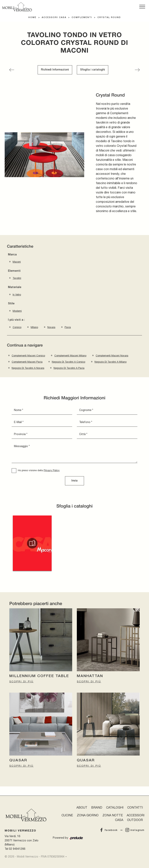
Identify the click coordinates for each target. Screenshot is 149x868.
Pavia (68, 327)
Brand (97, 807)
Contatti (135, 807)
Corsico (17, 327)
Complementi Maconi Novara (112, 356)
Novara (51, 327)
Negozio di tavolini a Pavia (69, 368)
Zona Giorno (88, 815)
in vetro (17, 295)
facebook (109, 830)
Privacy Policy (52, 470)
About (82, 807)
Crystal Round (109, 17)
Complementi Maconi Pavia (27, 362)
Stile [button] (11, 304)
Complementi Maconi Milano (70, 356)
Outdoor (135, 820)
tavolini (17, 278)
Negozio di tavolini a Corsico (68, 362)
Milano (34, 327)
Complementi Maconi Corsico (28, 356)
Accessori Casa (54, 17)
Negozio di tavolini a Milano (110, 362)
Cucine (67, 815)
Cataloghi (115, 807)
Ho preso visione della (39, 470)
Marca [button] (12, 255)
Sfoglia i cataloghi (93, 70)
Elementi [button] (14, 271)
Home (32, 17)
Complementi (82, 17)
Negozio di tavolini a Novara (28, 368)
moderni (17, 311)
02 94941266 (17, 849)
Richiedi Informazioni (55, 70)
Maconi (17, 262)
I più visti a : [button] (16, 320)
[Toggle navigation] (142, 7)
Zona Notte (113, 815)
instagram (135, 830)
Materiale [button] (15, 287)
